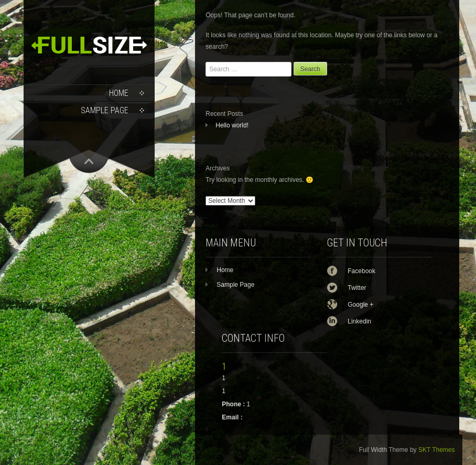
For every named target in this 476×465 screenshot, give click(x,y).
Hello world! (232, 125)
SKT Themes (437, 450)
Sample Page (105, 110)
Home (119, 93)
